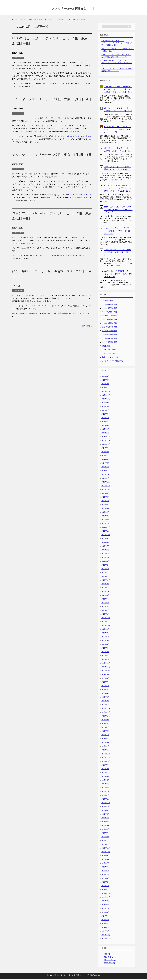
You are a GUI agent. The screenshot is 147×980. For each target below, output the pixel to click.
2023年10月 (106, 490)
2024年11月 (106, 441)
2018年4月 (105, 739)
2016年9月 (105, 811)
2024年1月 (105, 479)
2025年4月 (105, 422)
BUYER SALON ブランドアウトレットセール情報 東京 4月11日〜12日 (119, 130)
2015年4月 (105, 875)
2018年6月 (105, 732)
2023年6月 (105, 505)
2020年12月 (106, 618)
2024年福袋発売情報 (109, 335)
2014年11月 (106, 894)
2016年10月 (106, 807)
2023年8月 (105, 498)
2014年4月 (105, 920)
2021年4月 (105, 603)
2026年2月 (105, 384)
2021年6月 (105, 596)
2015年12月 (106, 845)
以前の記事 (86, 337)
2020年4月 (105, 649)
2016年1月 (105, 841)
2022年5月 (105, 554)
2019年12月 (106, 664)
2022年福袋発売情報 (109, 328)
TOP (28, 20)
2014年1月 (105, 932)
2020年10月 (106, 626)
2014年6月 (105, 913)
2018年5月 (105, 735)
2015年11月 (106, 849)
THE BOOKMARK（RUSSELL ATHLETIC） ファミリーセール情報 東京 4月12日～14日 (117, 44)
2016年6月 (105, 822)
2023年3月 (105, 517)
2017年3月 (105, 788)
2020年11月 (106, 622)
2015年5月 (105, 871)
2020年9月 (105, 630)
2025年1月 (105, 433)
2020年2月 (105, 656)
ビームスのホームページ (62, 84)
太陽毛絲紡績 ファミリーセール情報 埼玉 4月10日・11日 (118, 253)
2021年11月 (106, 577)
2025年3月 (105, 426)
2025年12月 (106, 392)
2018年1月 (105, 751)
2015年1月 (105, 886)
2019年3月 (105, 698)
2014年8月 (105, 905)
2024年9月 (105, 449)
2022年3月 (105, 562)
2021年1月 (105, 615)
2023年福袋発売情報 (109, 331)
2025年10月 (106, 400)
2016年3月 (105, 834)
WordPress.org (110, 963)
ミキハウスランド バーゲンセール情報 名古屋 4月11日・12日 (117, 232)
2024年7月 (105, 456)
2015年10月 (106, 852)
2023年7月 (105, 501)
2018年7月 (105, 728)
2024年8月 (105, 452)
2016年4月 (105, 830)
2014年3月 (105, 924)
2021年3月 (105, 607)
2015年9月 (105, 856)
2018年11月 (106, 713)
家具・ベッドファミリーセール (113, 358)
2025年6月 (105, 415)
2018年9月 (105, 720)
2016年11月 (106, 803)
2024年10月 (106, 445)
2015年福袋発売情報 (109, 305)
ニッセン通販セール (109, 350)
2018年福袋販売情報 (109, 316)
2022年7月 (105, 547)
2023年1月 (105, 524)
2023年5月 (105, 509)
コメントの (110, 961)
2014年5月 (105, 917)
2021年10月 (106, 581)
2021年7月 (105, 592)
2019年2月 (105, 701)
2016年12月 (106, 800)
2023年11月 (106, 486)
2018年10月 (106, 717)
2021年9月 (105, 584)
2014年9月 (105, 902)
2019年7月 (105, 683)
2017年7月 (105, 773)
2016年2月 (105, 837)
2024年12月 (106, 437)
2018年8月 (105, 724)
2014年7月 (105, 909)
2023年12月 (106, 483)
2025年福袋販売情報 (109, 339)
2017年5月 (105, 781)
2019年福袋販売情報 (109, 320)
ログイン (107, 955)
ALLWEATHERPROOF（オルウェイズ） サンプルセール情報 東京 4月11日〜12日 (117, 63)
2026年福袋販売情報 (109, 343)
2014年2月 (105, 928)
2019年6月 (105, 686)
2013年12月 (106, 935)
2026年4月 (105, 377)
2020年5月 (105, 645)
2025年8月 (105, 407)
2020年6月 (105, 641)
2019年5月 (105, 690)
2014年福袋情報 (108, 301)
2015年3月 (105, 879)
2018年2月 (105, 747)
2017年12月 (106, 754)
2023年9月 (105, 494)
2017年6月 (105, 777)
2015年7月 (105, 864)
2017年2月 (105, 792)
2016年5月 (105, 826)
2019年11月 (106, 667)
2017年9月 (105, 766)
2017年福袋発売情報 (109, 313)
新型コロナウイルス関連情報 (112, 362)
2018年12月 (106, 709)
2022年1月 (105, 569)
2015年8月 (105, 860)
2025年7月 (105, 411)
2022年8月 (105, 543)
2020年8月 (105, 634)
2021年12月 (106, 573)
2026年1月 (105, 388)
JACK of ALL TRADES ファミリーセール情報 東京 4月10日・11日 (118, 274)
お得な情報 (106, 346)
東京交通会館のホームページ (65, 266)
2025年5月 (105, 418)
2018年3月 (105, 743)
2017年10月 (106, 762)
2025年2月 (105, 430)
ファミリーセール (18, 58)
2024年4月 (105, 467)
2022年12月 (106, 528)
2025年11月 (106, 396)
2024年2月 (105, 475)
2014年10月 (106, 898)
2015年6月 (105, 868)
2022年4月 (105, 558)
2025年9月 (105, 403)
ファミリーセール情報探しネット (73, 9)
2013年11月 (106, 939)
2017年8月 (105, 769)
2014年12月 (106, 890)
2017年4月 (105, 784)
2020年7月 (105, 637)
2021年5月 (105, 600)
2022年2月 (105, 566)
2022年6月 (105, 550)
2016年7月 (105, 818)
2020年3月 (105, 652)
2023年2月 (105, 520)
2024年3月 (105, 471)
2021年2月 (105, 611)
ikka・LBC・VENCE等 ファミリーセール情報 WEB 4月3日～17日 (118, 210)
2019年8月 (105, 679)
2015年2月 (105, 883)
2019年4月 (105, 694)
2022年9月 (105, 539)
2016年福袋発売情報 (109, 309)
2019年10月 (106, 671)
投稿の (109, 958)
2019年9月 (105, 675)
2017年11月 (106, 758)
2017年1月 (105, 796)
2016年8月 (105, 815)
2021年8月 (105, 588)
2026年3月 (105, 381)
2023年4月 (105, 513)
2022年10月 (106, 535)
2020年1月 (105, 660)
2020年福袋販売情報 (109, 324)
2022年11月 (106, 532)
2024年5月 (105, 464)
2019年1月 (105, 705)
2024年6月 (105, 460)
